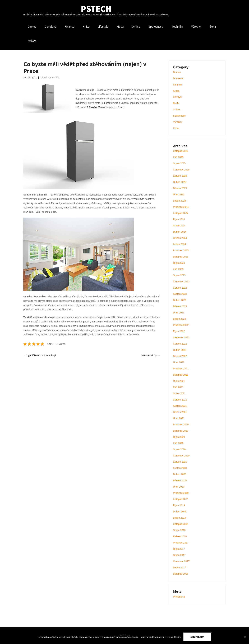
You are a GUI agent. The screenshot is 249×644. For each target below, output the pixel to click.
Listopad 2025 (181, 151)
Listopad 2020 (181, 431)
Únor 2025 (179, 194)
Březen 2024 (180, 238)
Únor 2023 (179, 313)
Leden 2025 (179, 201)
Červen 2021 (180, 400)
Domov (32, 27)
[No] (245, 637)
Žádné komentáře (50, 78)
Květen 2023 (180, 294)
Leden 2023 (179, 319)
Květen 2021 (180, 406)
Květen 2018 (180, 536)
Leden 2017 (179, 567)
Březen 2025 (180, 188)
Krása (86, 27)
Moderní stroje (151, 355)
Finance (70, 27)
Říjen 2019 (179, 505)
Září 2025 (178, 157)
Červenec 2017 (181, 561)
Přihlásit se (179, 597)
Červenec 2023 (181, 282)
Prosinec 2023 (181, 250)
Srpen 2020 (179, 449)
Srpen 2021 (179, 393)
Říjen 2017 (179, 549)
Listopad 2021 (181, 375)
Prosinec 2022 (181, 325)
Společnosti (156, 27)
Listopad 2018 (181, 524)
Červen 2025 (180, 176)
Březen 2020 (180, 480)
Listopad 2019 (181, 499)
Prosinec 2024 (181, 207)
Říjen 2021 (179, 381)
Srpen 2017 (179, 555)
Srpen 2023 (179, 275)
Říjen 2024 (179, 219)
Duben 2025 (180, 182)
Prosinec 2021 (181, 369)
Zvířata (32, 41)
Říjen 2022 (179, 331)
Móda (120, 27)
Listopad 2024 (181, 213)
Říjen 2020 (179, 437)
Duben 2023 (180, 300)
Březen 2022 (180, 356)
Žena (213, 27)
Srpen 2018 (179, 530)
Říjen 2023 (179, 263)
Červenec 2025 (181, 170)
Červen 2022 (180, 344)
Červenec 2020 (181, 456)
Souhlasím (197, 637)
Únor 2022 (179, 362)
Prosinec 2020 (181, 424)
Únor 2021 (179, 418)
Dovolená (50, 27)
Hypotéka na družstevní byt (40, 355)
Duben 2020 (180, 474)
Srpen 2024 (179, 226)
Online (136, 27)
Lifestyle (103, 27)
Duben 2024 (180, 232)
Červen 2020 (180, 462)
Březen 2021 (180, 412)
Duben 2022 (180, 350)
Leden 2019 (179, 518)
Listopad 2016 (181, 574)
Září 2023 (178, 269)
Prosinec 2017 (181, 543)
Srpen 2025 (179, 163)
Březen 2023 (180, 306)
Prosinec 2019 (181, 493)
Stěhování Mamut (96, 107)
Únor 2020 (179, 487)
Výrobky (196, 27)
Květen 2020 (180, 468)
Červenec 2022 (181, 337)
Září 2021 (178, 387)
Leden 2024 (179, 244)
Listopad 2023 (181, 257)
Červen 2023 (180, 288)
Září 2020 (178, 443)
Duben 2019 (180, 512)
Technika (177, 27)
